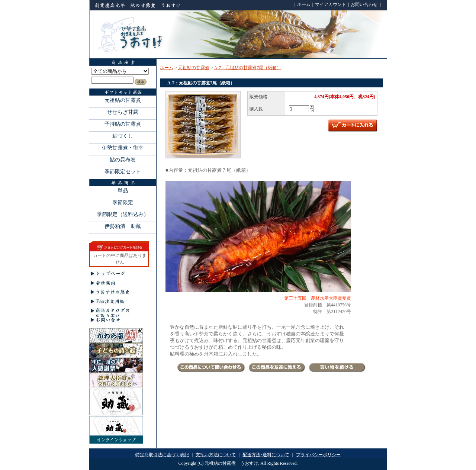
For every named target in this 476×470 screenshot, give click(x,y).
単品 (123, 190)
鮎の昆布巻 (123, 160)
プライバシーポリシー (318, 455)
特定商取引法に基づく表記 (162, 455)
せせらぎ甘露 (123, 112)
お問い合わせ (364, 4)
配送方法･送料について (266, 455)
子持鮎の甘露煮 (123, 124)
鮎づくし (123, 136)
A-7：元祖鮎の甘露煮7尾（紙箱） (248, 68)
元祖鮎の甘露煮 (123, 100)
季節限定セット (123, 171)
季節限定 (123, 202)
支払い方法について (216, 455)
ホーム (304, 4)
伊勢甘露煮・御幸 (123, 148)
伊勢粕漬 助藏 (123, 226)
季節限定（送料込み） (123, 214)
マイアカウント (331, 4)
